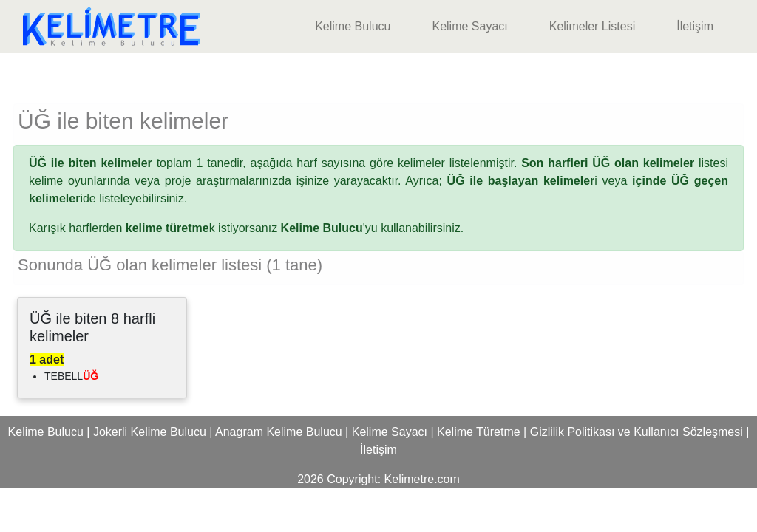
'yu (329, 228)
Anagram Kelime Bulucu (279, 432)
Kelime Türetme (479, 432)
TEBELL (71, 376)
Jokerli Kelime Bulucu (150, 432)
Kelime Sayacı (469, 26)
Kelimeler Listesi (592, 26)
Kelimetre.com (422, 479)
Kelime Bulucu (353, 26)
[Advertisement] (378, 75)
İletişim (695, 26)
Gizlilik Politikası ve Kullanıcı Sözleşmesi (637, 432)
